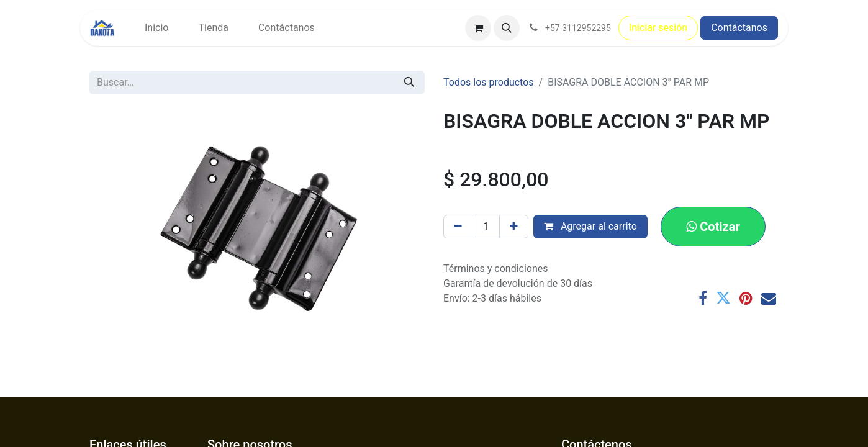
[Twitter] (723, 298)
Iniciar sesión (658, 28)
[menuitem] (156, 28)
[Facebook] (703, 298)
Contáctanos (739, 28)
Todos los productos (489, 82)
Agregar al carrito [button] (590, 226)
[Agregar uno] (514, 227)
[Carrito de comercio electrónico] (478, 28)
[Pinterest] (746, 298)
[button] (507, 28)
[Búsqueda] (409, 83)
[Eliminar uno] (458, 227)
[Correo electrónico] (769, 298)
